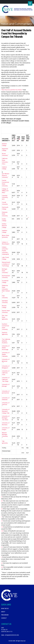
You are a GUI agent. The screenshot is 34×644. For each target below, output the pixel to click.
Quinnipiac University (5, 302)
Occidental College (5, 282)
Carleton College (4, 168)
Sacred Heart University (6, 311)
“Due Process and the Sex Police (12, 90)
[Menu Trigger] (30, 3)
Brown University (5, 154)
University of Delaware (6, 399)
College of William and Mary (5, 191)
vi (2, 521)
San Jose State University (5, 317)
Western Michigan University (5, 435)
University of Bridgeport (6, 367)
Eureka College (4, 220)
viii (2, 531)
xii (2, 567)
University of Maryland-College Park (6, 411)
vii (2, 527)
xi (2, 563)
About (3, 612)
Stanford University (5, 333)
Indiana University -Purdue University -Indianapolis (5, 251)
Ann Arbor (5, 420)
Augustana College (5, 150)
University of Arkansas (6, 360)
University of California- (6, 379)
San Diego (5, 381)
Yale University (5, 442)
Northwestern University (6, 277)
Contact (4, 618)
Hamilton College (5, 231)
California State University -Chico (5, 161)
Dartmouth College (5, 208)
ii (2, 497)
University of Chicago (6, 385)
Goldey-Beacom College (4, 226)
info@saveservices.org (12, 635)
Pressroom (5, 615)
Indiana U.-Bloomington (6, 243)
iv (2, 509)
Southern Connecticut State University (5, 327)
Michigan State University (5, 271)
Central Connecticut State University (5, 183)
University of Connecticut (6, 392)
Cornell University (5, 203)
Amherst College (4, 145)
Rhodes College (4, 307)
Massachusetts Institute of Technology (6, 264)
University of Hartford (6, 404)
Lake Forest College (5, 258)
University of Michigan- (6, 417)
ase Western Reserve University (6, 175)
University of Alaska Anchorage (6, 348)
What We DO (5, 608)
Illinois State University (5, 236)
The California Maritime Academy (6, 341)
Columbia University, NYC (5, 197)
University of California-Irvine (6, 373)
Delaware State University (5, 214)
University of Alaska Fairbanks (6, 354)
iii (2, 501)
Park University (5, 297)
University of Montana (6, 424)
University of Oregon (6, 429)
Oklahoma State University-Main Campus (6, 288)
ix (2, 547)
